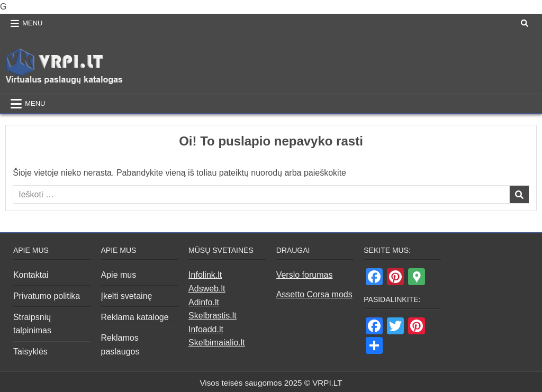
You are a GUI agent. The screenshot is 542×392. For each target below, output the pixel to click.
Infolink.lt (205, 275)
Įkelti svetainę (127, 296)
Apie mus (119, 275)
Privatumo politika (47, 296)
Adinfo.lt (204, 302)
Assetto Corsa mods (314, 294)
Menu (32, 23)
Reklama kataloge (135, 317)
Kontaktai (31, 275)
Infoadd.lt (206, 329)
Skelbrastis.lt (213, 316)
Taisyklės (30, 352)
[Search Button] (525, 23)
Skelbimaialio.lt (217, 343)
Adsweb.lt (207, 289)
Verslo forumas (305, 275)
